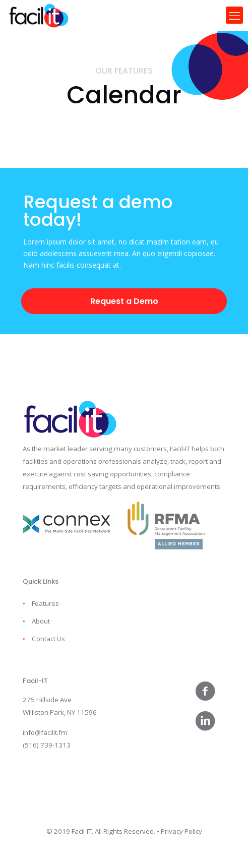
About (41, 621)
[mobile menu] (234, 15)
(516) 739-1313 (47, 745)
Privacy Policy (181, 831)
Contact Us (48, 639)
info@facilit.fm (45, 732)
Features (45, 603)
